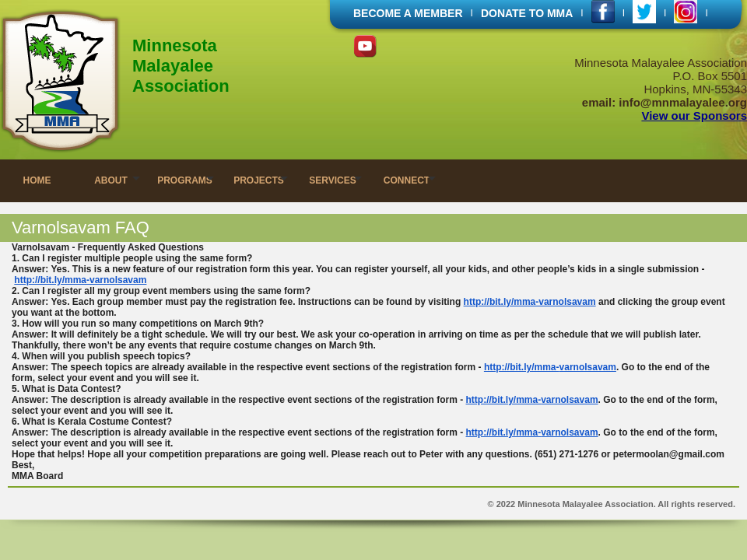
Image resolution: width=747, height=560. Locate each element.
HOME (37, 180)
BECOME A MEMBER (408, 13)
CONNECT (407, 180)
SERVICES (332, 180)
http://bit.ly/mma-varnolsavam (80, 280)
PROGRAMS (185, 180)
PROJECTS (259, 180)
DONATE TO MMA (527, 13)
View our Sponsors (694, 115)
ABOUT (111, 180)
